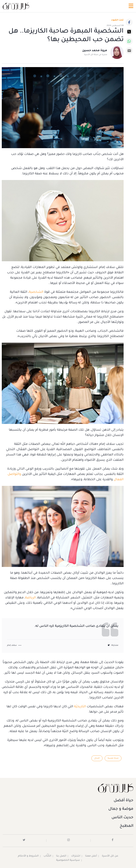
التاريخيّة (80, 707)
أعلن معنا (91, 856)
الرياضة (30, 598)
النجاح (97, 758)
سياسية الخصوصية (68, 860)
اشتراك (76, 856)
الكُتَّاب (47, 856)
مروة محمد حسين (95, 51)
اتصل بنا (61, 856)
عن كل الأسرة (110, 856)
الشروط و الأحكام (28, 856)
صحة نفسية (113, 758)
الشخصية (36, 292)
